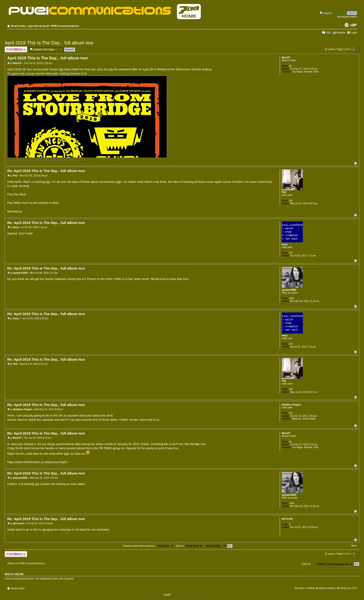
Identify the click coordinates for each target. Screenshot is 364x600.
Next (354, 546)
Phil (15, 176)
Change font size (354, 25)
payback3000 (20, 273)
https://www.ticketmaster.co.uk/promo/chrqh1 (37, 462)
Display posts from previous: (149, 546)
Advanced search (347, 17)
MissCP (17, 63)
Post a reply (16, 49)
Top (355, 163)
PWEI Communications (65, 26)
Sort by (189, 546)
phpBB (167, 595)
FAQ (328, 32)
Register (341, 32)
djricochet (18, 523)
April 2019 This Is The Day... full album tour (49, 43)
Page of (343, 49)
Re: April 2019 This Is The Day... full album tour (46, 171)
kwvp (16, 227)
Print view (346, 25)
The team (300, 588)
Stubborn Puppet (22, 409)
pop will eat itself (38, 26)
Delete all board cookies (321, 588)
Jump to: (306, 564)
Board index (18, 26)
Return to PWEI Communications (26, 563)
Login (354, 32)
